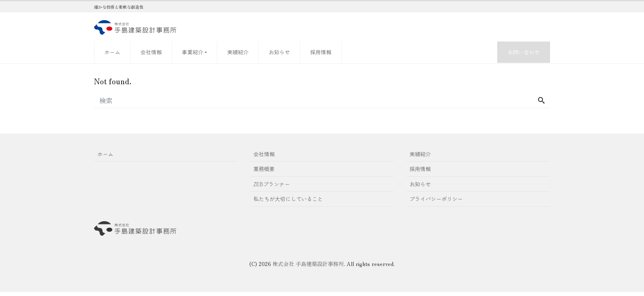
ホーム (112, 52)
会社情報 (151, 52)
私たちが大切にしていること (288, 199)
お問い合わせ (524, 52)
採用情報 (321, 52)
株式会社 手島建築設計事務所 (308, 264)
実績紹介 (238, 52)
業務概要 (264, 169)
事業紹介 (193, 52)
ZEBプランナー (272, 184)
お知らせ (279, 52)
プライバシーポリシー (436, 199)
